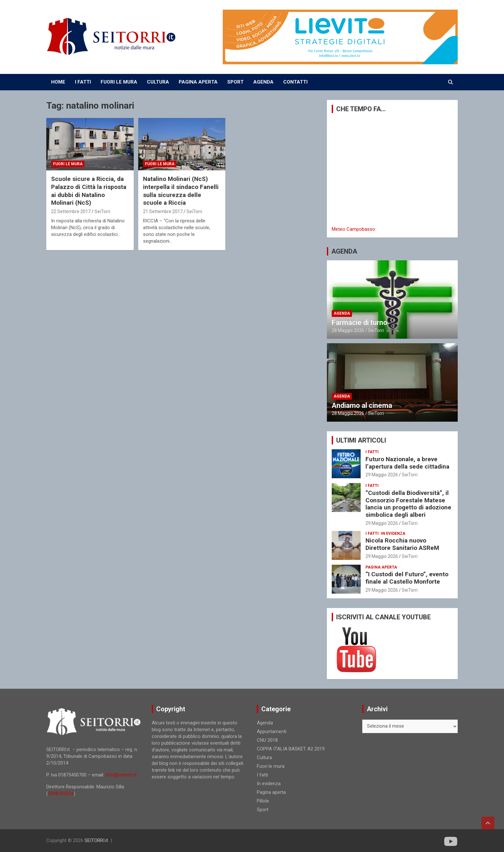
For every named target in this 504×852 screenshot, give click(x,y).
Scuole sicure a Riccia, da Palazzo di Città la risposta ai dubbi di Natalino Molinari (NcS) (89, 191)
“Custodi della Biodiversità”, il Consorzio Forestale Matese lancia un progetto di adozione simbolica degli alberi (408, 504)
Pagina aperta (381, 567)
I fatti (372, 452)
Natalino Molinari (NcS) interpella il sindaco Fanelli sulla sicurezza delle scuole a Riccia (181, 191)
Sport (263, 810)
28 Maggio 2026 (348, 330)
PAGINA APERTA (198, 82)
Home (58, 82)
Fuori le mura (68, 164)
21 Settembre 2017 (163, 211)
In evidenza (393, 534)
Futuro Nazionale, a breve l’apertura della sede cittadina (407, 463)
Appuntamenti (272, 731)
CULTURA (158, 82)
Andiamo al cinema (362, 405)
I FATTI (83, 82)
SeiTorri (102, 211)
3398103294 (61, 794)
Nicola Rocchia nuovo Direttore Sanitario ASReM (402, 544)
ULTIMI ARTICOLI (361, 440)
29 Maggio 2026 (382, 475)
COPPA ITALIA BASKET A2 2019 (291, 749)
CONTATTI (295, 82)
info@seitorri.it (121, 775)
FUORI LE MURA (119, 82)
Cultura (264, 758)
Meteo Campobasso (353, 229)
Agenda (342, 313)
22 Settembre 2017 (71, 211)
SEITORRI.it (96, 840)
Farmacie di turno (360, 323)
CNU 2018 (267, 740)
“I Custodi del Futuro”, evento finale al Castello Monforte (407, 578)
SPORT (235, 82)
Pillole (263, 801)
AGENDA (263, 82)
